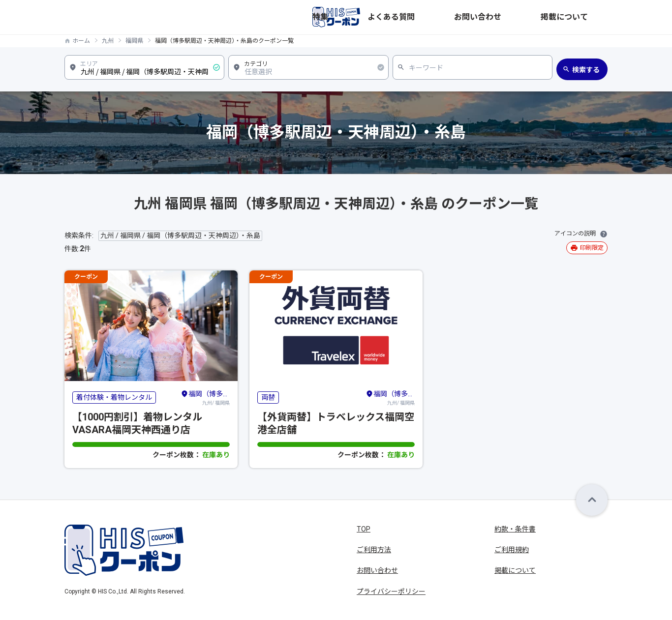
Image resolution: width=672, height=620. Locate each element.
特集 (441, 17)
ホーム (81, 41)
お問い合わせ (534, 17)
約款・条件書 (515, 529)
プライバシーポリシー (391, 591)
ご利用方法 (374, 550)
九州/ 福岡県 (205, 397)
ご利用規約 (512, 550)
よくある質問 (481, 17)
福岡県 (134, 41)
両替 (268, 397)
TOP (364, 529)
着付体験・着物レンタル (114, 397)
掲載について (587, 17)
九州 (108, 41)
